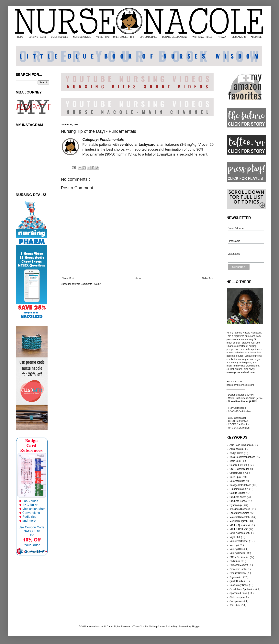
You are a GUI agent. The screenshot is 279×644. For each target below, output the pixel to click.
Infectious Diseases (240, 509)
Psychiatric (235, 577)
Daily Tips (235, 477)
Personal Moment (239, 565)
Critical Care (236, 473)
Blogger (196, 627)
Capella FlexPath (239, 465)
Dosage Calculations (241, 485)
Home (138, 278)
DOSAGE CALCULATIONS (175, 37)
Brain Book (236, 461)
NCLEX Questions (239, 525)
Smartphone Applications (243, 589)
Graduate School (239, 501)
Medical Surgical (238, 521)
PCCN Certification (240, 557)
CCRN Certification (240, 469)
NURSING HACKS (37, 37)
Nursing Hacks (237, 553)
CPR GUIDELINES (148, 37)
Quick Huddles (237, 581)
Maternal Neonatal (239, 517)
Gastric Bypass (238, 493)
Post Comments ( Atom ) (88, 284)
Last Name (234, 254)
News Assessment (239, 533)
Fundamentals (237, 489)
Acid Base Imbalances (241, 445)
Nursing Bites (237, 549)
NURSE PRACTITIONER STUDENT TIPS (115, 37)
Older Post (208, 278)
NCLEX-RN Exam (239, 529)
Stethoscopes (237, 597)
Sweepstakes (237, 601)
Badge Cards (237, 453)
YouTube (234, 605)
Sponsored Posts (239, 593)
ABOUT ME (256, 37)
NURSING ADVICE (82, 37)
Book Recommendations (243, 457)
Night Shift (235, 537)
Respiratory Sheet (239, 585)
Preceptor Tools (238, 569)
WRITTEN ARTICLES (202, 37)
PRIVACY (222, 37)
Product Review (238, 573)
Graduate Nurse (238, 497)
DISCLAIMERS (239, 37)
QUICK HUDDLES (59, 37)
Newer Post (68, 278)
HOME (20, 37)
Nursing (234, 545)
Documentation (238, 481)
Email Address (236, 228)
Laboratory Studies (240, 513)
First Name (234, 241)
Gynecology (236, 505)
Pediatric (234, 561)
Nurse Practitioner (239, 541)
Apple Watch (236, 449)
